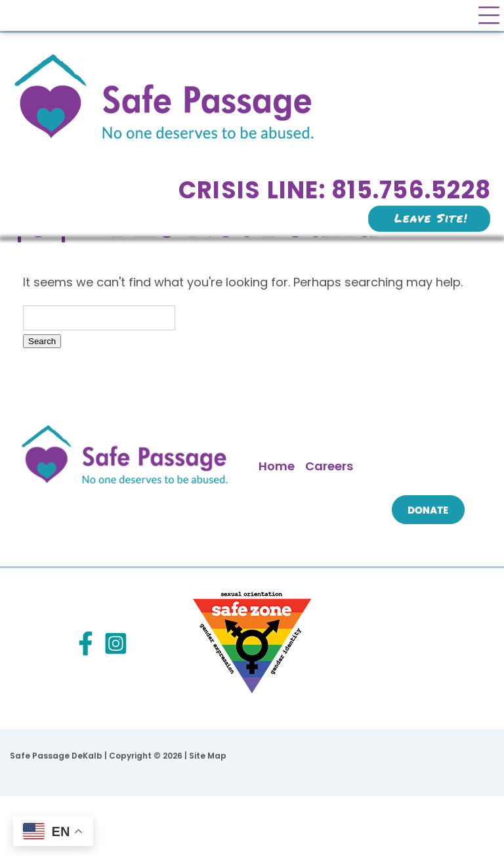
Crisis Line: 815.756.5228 (335, 190)
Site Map (208, 756)
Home (277, 466)
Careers (329, 466)
